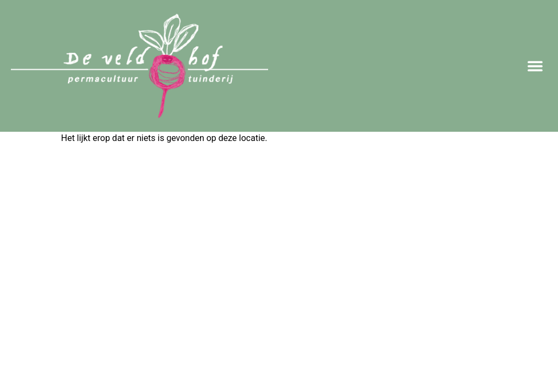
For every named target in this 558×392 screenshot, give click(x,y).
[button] (535, 66)
